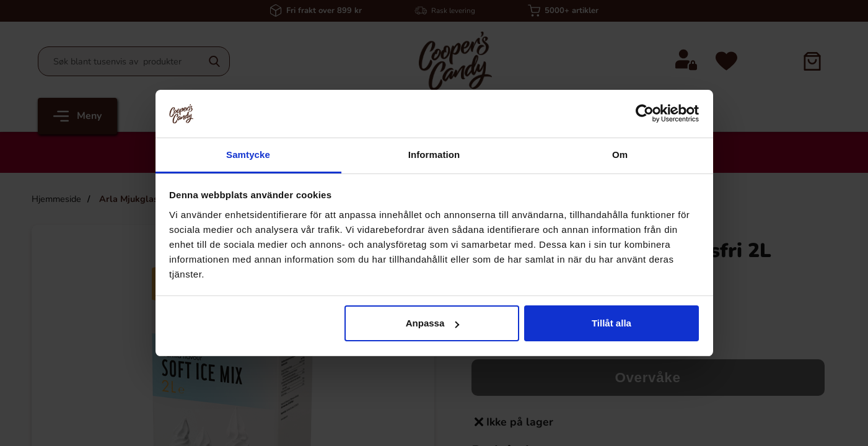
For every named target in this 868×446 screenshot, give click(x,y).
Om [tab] (620, 155)
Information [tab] (434, 155)
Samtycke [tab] (248, 155)
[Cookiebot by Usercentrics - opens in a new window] (645, 113)
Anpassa (433, 323)
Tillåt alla (612, 323)
